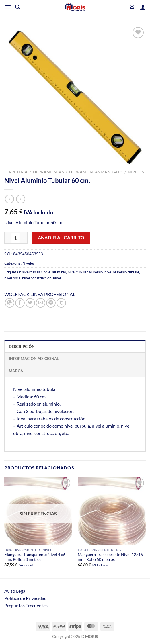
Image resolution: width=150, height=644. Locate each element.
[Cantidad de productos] (15, 238)
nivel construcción (37, 278)
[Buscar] (17, 7)
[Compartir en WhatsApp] (10, 303)
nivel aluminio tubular (122, 272)
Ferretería (16, 172)
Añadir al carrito (61, 238)
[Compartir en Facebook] (20, 303)
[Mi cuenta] (143, 7)
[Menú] (8, 7)
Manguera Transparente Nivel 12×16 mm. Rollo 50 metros (110, 557)
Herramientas (48, 172)
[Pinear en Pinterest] (51, 303)
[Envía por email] (41, 303)
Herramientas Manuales (96, 172)
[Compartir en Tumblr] (61, 303)
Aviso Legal (15, 591)
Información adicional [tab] (34, 359)
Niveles (136, 172)
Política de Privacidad (26, 598)
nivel (57, 278)
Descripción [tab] (22, 347)
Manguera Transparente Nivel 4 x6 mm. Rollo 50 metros (35, 557)
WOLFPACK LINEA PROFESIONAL (40, 294)
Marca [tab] (16, 371)
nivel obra (12, 278)
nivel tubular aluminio (85, 272)
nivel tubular (32, 272)
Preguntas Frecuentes (26, 605)
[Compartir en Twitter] (30, 303)
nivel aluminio (55, 272)
